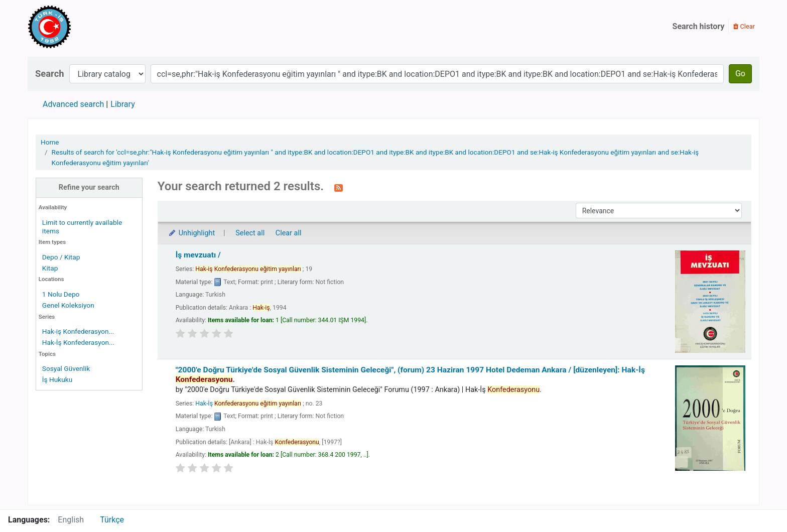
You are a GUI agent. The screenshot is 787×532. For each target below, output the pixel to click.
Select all (250, 233)
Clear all (289, 233)
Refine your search (89, 187)
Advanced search (73, 104)
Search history (699, 26)
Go (740, 74)
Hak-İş (248, 404)
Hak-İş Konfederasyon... (78, 342)
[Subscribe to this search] (339, 187)
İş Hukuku (57, 379)
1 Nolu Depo (61, 294)
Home (50, 142)
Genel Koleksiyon (68, 305)
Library (122, 104)
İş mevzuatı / (198, 255)
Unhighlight (191, 233)
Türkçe (112, 520)
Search (50, 74)
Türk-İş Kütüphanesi (78, 27)
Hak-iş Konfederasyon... (78, 331)
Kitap (50, 268)
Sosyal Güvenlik (66, 368)
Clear (744, 26)
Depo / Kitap (61, 257)
